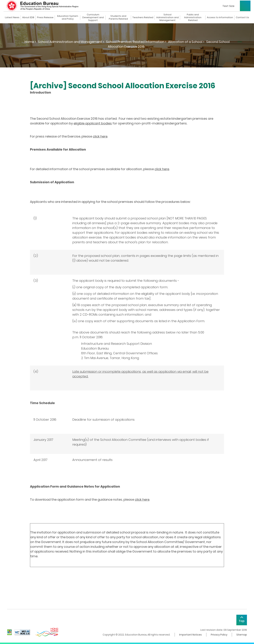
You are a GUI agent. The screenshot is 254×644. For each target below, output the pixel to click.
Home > (30, 42)
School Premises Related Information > (136, 42)
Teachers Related (143, 17)
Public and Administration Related (193, 17)
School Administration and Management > (71, 42)
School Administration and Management (167, 17)
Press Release (45, 17)
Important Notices (190, 635)
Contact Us (242, 17)
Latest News (12, 17)
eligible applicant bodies (93, 123)
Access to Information (220, 17)
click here (100, 136)
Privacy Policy (219, 635)
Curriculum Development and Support (93, 17)
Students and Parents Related (118, 17)
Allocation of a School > (186, 42)
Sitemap (242, 635)
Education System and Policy (68, 17)
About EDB (28, 17)
